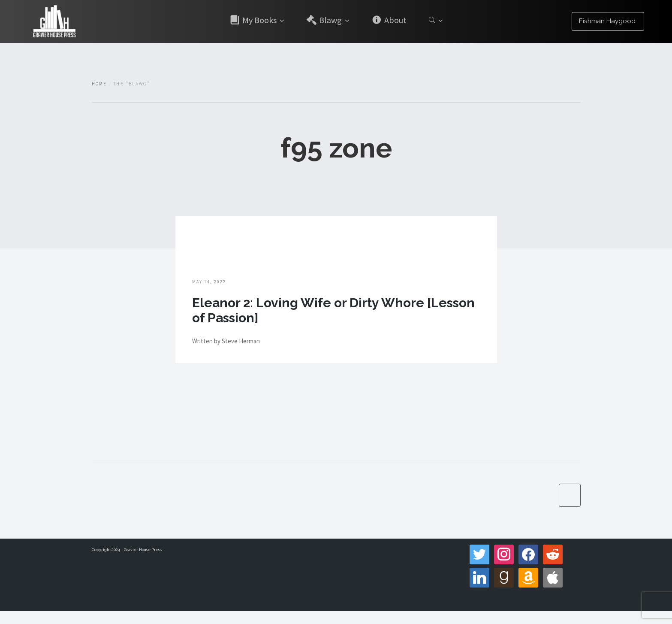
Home (99, 84)
